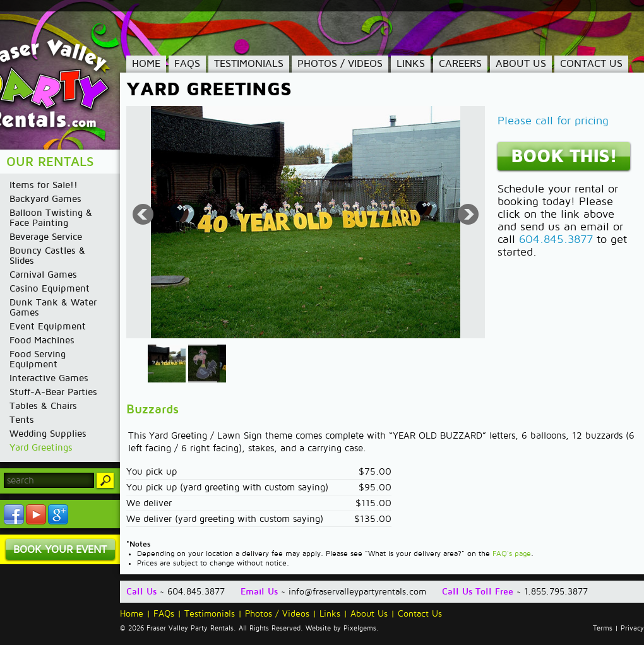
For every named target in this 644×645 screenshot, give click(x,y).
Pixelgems (360, 629)
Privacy (632, 629)
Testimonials (249, 64)
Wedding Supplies (48, 434)
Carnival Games (43, 275)
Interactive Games (49, 378)
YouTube (36, 514)
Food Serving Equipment (38, 359)
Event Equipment (48, 326)
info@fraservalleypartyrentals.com (357, 592)
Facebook (14, 514)
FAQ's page (512, 554)
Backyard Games (45, 199)
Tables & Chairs (43, 406)
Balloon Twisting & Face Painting (51, 218)
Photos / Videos (340, 64)
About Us (521, 64)
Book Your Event (60, 549)
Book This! (564, 156)
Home (146, 64)
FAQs (187, 64)
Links (411, 64)
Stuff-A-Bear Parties (53, 392)
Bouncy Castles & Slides (47, 256)
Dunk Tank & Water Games (53, 307)
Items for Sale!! (44, 185)
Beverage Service (46, 237)
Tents (22, 420)
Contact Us (591, 64)
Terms (603, 629)
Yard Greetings (41, 447)
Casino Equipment (50, 288)
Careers (460, 64)
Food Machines (42, 340)
